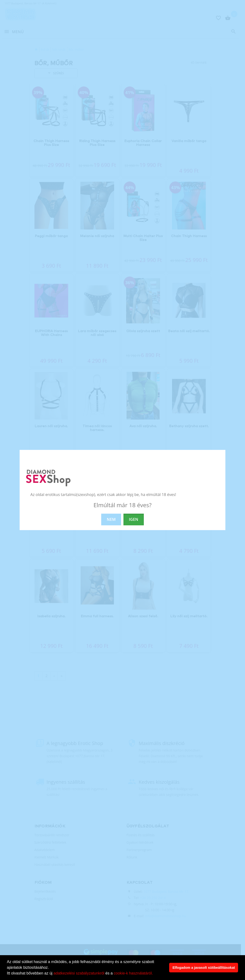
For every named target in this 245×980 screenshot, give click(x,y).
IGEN (134, 519)
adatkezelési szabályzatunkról (79, 973)
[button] (155, 974)
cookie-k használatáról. (133, 973)
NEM (111, 519)
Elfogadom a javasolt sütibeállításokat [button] (204, 968)
